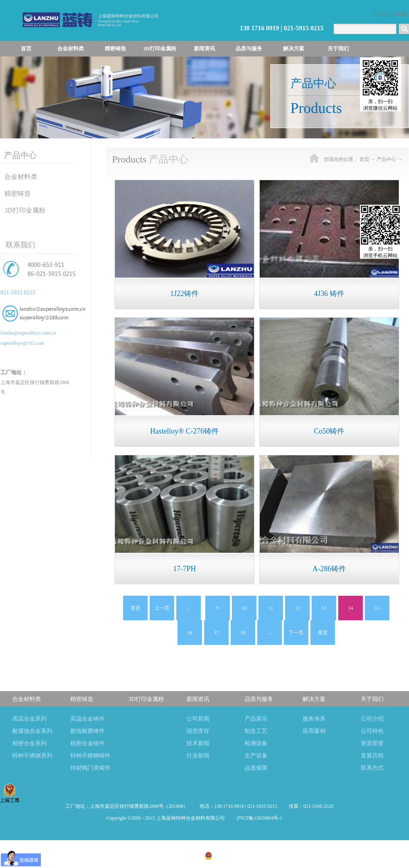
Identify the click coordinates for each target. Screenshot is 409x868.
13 (324, 608)
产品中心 (387, 159)
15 (377, 608)
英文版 (400, 14)
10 (244, 608)
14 (351, 608)
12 (297, 608)
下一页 (296, 633)
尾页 (323, 633)
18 (243, 633)
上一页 (162, 608)
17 (216, 633)
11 (271, 608)
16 (190, 633)
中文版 (380, 14)
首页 (26, 49)
